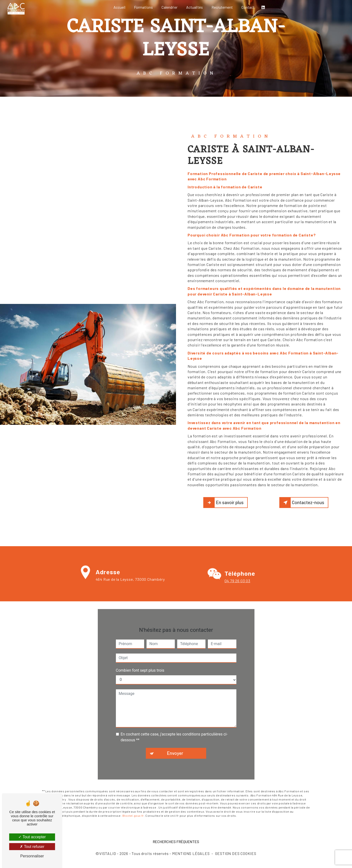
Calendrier (169, 7)
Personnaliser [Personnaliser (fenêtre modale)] (32, 856)
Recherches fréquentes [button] (176, 842)
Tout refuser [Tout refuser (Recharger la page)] (32, 847)
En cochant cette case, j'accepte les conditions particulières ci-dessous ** (174, 730)
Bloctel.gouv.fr (133, 808)
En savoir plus (224, 503)
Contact (248, 7)
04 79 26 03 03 (237, 588)
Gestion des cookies (236, 853)
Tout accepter (32, 837)
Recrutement (222, 7)
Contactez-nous (303, 503)
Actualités (194, 7)
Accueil (119, 7)
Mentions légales (191, 853)
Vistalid (108, 853)
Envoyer (175, 746)
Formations (143, 7)
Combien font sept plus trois (140, 663)
